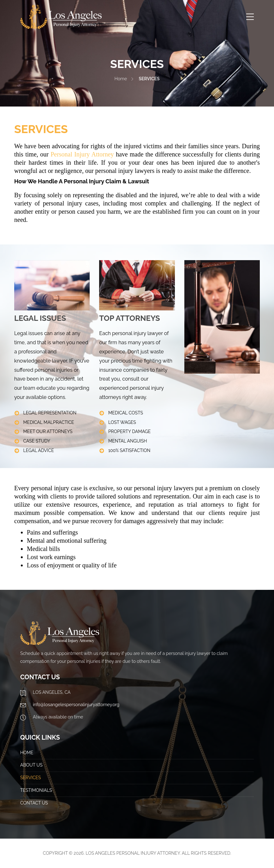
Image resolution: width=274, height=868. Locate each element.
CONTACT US (34, 803)
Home (121, 79)
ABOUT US (31, 765)
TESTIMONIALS (36, 790)
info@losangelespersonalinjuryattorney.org (76, 705)
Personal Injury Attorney (82, 154)
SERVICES (30, 778)
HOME (27, 753)
